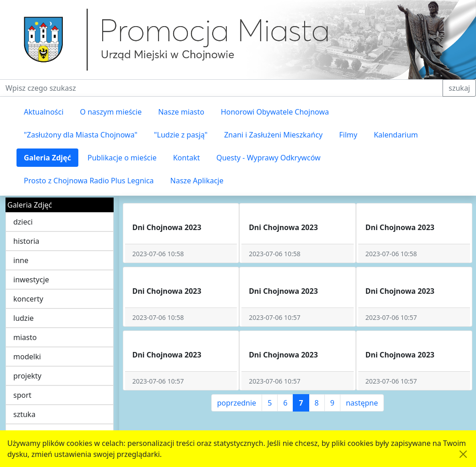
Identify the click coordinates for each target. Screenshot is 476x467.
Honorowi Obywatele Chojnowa (275, 112)
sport (22, 395)
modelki (27, 357)
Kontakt (187, 158)
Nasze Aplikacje (197, 181)
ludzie (24, 318)
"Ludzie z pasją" (181, 135)
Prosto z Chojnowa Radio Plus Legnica (89, 181)
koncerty (28, 299)
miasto (25, 337)
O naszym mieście (111, 112)
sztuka (24, 414)
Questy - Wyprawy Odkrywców (268, 158)
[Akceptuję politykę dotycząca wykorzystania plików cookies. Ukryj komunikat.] (463, 454)
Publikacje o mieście (122, 158)
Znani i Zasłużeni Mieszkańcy (273, 135)
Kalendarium (396, 135)
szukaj (459, 88)
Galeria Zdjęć (47, 158)
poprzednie (237, 403)
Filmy (348, 135)
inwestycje (31, 280)
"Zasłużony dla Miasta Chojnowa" (81, 135)
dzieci (23, 222)
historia (26, 241)
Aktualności (44, 112)
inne (21, 260)
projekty (27, 376)
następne (362, 403)
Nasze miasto (181, 112)
